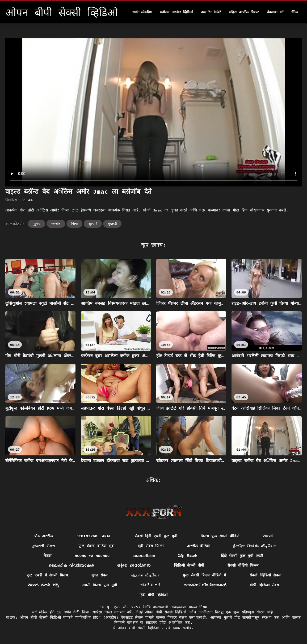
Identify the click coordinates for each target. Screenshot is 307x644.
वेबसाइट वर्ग (275, 12)
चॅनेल (295, 12)
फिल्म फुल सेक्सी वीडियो (220, 536)
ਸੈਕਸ (47, 556)
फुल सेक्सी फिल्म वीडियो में (205, 575)
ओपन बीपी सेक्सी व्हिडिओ (140, 628)
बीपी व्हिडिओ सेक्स (264, 585)
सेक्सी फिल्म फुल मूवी (100, 585)
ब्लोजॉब (56, 224)
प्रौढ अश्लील (44, 536)
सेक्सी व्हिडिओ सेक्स (265, 575)
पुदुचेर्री (37, 224)
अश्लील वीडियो (198, 546)
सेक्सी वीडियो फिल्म (243, 565)
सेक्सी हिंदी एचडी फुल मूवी (156, 536)
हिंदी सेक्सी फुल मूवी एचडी (242, 556)
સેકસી (268, 536)
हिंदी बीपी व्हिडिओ (154, 595)
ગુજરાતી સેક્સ (43, 546)
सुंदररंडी (112, 224)
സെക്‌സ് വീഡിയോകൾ (205, 585)
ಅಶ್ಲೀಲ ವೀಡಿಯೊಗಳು (134, 565)
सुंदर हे (93, 224)
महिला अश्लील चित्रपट (244, 12)
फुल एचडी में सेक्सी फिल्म (47, 575)
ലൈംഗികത (144, 556)
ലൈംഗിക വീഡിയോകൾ (71, 565)
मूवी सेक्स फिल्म (151, 546)
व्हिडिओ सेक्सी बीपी (189, 565)
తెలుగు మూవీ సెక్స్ (43, 585)
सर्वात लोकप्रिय (142, 12)
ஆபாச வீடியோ (145, 575)
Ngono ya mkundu (92, 556)
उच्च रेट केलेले (211, 12)
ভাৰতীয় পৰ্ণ (150, 585)
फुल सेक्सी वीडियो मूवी (96, 546)
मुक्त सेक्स (100, 575)
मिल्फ (74, 224)
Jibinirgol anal (94, 536)
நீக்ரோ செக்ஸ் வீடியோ (254, 546)
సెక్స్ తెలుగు (188, 556)
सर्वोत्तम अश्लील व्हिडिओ (176, 12)
